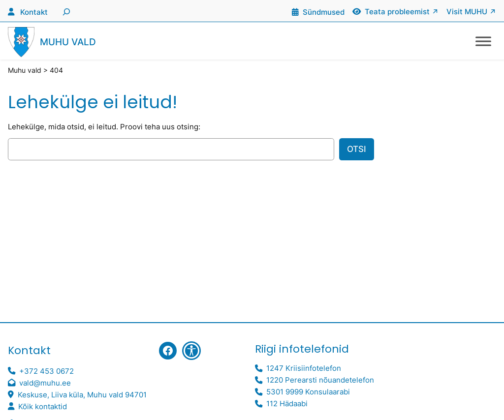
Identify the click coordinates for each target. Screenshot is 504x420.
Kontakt (34, 12)
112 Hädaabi (287, 404)
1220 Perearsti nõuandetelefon (320, 380)
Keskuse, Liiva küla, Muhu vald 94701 (82, 395)
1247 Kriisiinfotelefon (304, 368)
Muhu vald (68, 42)
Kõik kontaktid (43, 406)
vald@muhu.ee (45, 383)
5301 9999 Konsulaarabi (308, 392)
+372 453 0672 (47, 371)
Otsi (357, 149)
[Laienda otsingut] (65, 11)
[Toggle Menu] (483, 41)
